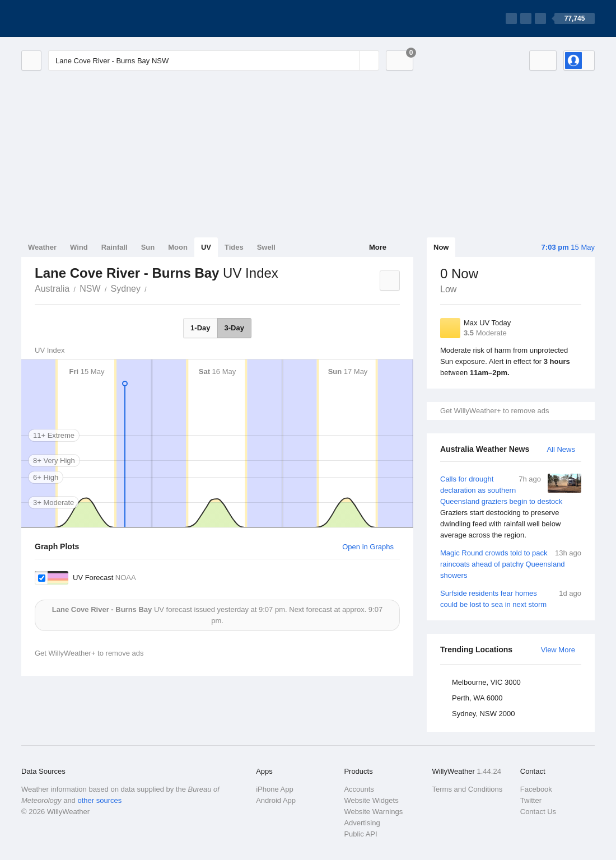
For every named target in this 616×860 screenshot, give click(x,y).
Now (441, 247)
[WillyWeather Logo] (74, 18)
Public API (360, 834)
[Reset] (349, 60)
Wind (79, 247)
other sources (99, 800)
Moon (178, 247)
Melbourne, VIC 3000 (486, 682)
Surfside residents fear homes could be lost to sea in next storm (511, 598)
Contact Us (538, 812)
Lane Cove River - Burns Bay (153, 288)
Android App (276, 800)
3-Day (234, 328)
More (378, 247)
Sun (148, 247)
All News (561, 449)
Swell (266, 247)
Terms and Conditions (468, 789)
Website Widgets (371, 800)
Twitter (531, 800)
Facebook (536, 789)
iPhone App (275, 789)
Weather (42, 247)
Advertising (362, 823)
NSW (90, 289)
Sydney (126, 289)
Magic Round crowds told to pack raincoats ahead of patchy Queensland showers (511, 564)
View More (558, 650)
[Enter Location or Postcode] (214, 60)
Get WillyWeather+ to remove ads (494, 411)
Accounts (359, 789)
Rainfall (115, 247)
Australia (52, 289)
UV (206, 247)
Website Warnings (373, 812)
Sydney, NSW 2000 (483, 714)
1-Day (200, 328)
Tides (234, 247)
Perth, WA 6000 (477, 698)
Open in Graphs (368, 547)
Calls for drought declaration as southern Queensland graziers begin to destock (511, 507)
